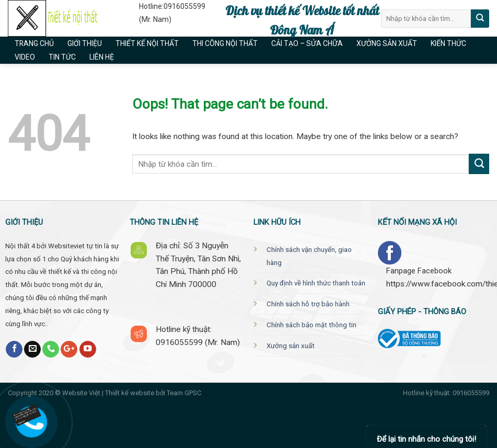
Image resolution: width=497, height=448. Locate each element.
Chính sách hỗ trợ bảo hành (308, 304)
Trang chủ (34, 43)
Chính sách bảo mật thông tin (311, 325)
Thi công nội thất (225, 43)
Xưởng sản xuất (387, 43)
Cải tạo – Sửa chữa (307, 43)
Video (25, 57)
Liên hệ (102, 57)
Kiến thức (448, 43)
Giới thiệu (85, 43)
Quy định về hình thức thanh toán (316, 283)
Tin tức (62, 57)
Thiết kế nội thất (147, 43)
